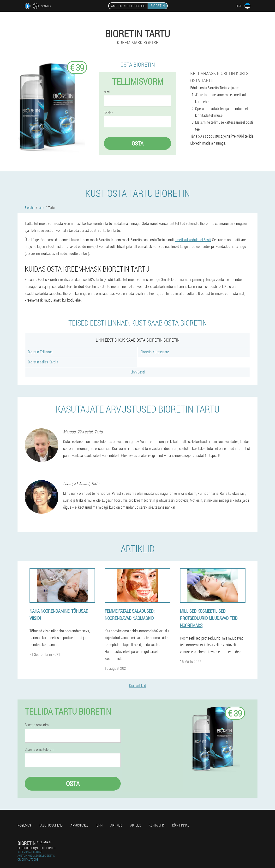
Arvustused (80, 825)
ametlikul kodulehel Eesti (193, 240)
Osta (138, 143)
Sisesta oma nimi (37, 725)
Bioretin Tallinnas (40, 352)
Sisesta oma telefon (39, 749)
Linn (99, 825)
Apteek (136, 825)
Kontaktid (156, 825)
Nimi (107, 92)
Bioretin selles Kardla (43, 362)
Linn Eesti (138, 372)
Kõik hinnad (181, 825)
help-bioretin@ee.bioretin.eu (36, 848)
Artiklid (116, 825)
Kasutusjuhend (51, 825)
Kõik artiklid (138, 685)
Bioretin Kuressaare (155, 352)
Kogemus (24, 825)
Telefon (109, 113)
